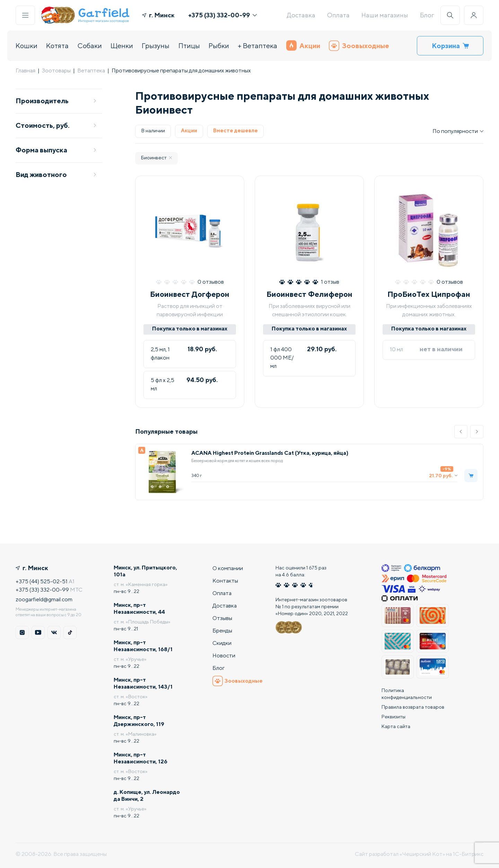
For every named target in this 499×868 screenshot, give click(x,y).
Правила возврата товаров (413, 707)
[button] (461, 432)
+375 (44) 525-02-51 (42, 581)
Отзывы (222, 618)
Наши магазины (385, 15)
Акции (303, 46)
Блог (427, 15)
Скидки (222, 643)
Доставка (301, 15)
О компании (228, 568)
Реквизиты (393, 717)
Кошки (27, 46)
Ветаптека (91, 70)
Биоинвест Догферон (190, 294)
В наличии (153, 130)
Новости (224, 656)
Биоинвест (156, 157)
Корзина (450, 46)
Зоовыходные (359, 46)
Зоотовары (56, 70)
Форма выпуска (56, 150)
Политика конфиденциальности (407, 694)
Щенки (122, 46)
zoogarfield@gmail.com (44, 599)
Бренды (222, 631)
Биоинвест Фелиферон (309, 294)
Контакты (225, 581)
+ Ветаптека (257, 46)
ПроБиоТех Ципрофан (429, 294)
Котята (57, 46)
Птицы (189, 46)
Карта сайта (396, 726)
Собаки (90, 46)
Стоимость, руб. (56, 125)
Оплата (338, 15)
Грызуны (156, 46)
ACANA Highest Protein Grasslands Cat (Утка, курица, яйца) (270, 453)
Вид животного (56, 174)
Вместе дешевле (235, 130)
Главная (25, 70)
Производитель (56, 101)
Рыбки (219, 46)
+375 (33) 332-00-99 (222, 15)
